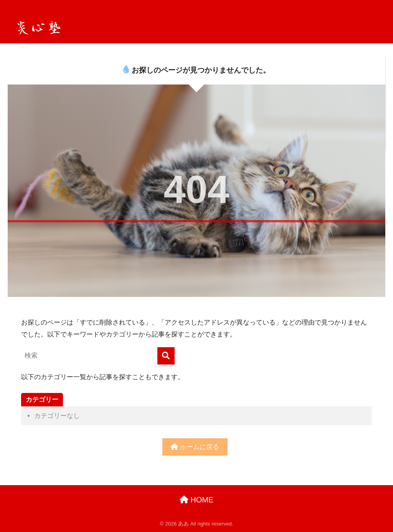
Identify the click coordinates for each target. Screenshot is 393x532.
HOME (197, 500)
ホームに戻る (195, 447)
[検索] (166, 356)
